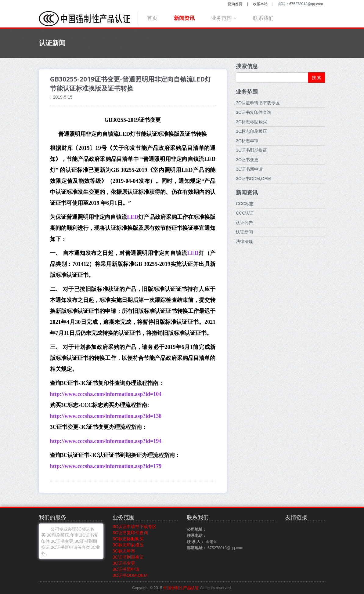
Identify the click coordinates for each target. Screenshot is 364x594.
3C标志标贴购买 (251, 122)
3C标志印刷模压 (251, 131)
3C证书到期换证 (251, 150)
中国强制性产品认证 (181, 588)
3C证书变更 (247, 160)
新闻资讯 (184, 18)
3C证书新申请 (249, 169)
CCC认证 (245, 213)
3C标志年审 (247, 141)
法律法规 (244, 241)
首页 (152, 18)
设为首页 (235, 4)
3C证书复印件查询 (254, 112)
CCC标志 (245, 204)
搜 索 (317, 78)
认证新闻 (244, 232)
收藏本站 (260, 4)
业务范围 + (224, 18)
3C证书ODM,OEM (253, 179)
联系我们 (263, 18)
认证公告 (244, 223)
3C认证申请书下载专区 (258, 103)
